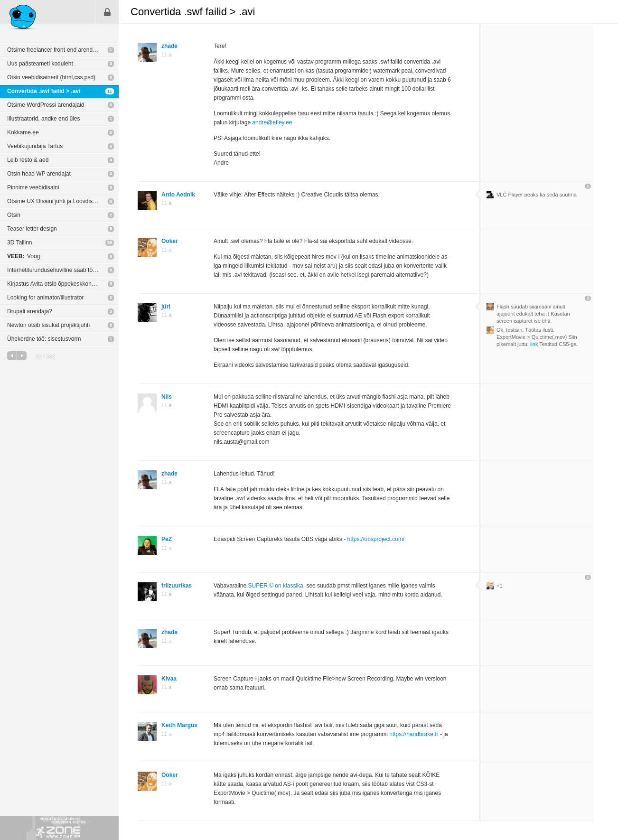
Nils (167, 397)
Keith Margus (179, 725)
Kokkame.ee (23, 132)
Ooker (170, 241)
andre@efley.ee (272, 122)
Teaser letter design (32, 229)
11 (110, 91)
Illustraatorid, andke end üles (43, 119)
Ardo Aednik (178, 195)
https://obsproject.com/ (376, 539)
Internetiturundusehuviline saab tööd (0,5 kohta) (63, 270)
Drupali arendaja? (30, 311)
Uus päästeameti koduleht (40, 64)
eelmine (12, 356)
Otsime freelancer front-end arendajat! (55, 50)
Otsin (14, 215)
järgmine (22, 356)
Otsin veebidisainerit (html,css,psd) (51, 77)
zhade (169, 46)
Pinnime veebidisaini (33, 187)
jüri (166, 307)
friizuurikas (177, 586)
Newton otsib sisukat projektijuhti (48, 325)
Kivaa (169, 679)
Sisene (107, 12)
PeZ (167, 539)
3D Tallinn (19, 243)
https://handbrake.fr (414, 734)
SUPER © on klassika (276, 586)
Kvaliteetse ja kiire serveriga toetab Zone (59, 828)
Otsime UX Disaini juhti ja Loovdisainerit (58, 201)
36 (110, 243)
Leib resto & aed (28, 160)
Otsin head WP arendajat (39, 174)
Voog (23, 256)
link (534, 344)
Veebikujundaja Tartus (35, 146)
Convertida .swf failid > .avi (44, 91)
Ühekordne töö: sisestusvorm (44, 339)
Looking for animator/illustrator (45, 298)
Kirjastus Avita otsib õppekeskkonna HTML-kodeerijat (63, 284)
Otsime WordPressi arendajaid (46, 105)
